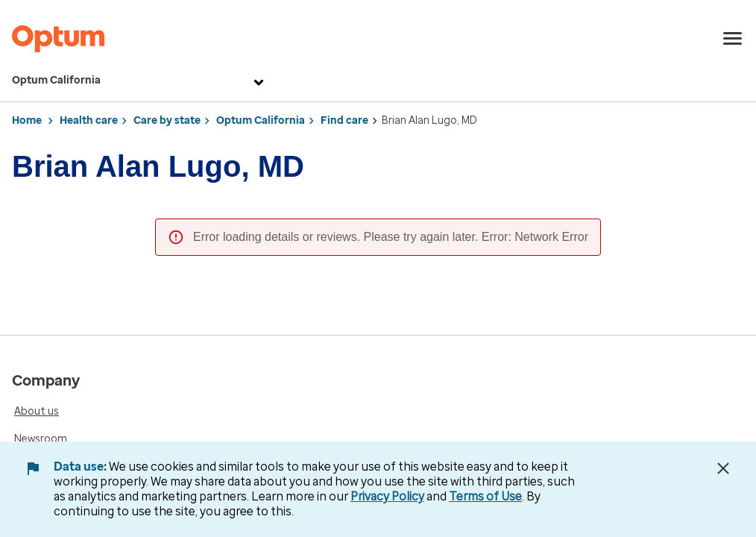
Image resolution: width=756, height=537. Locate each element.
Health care (89, 120)
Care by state (167, 120)
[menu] (733, 39)
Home (27, 120)
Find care (344, 120)
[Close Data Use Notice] (723, 468)
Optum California (140, 81)
